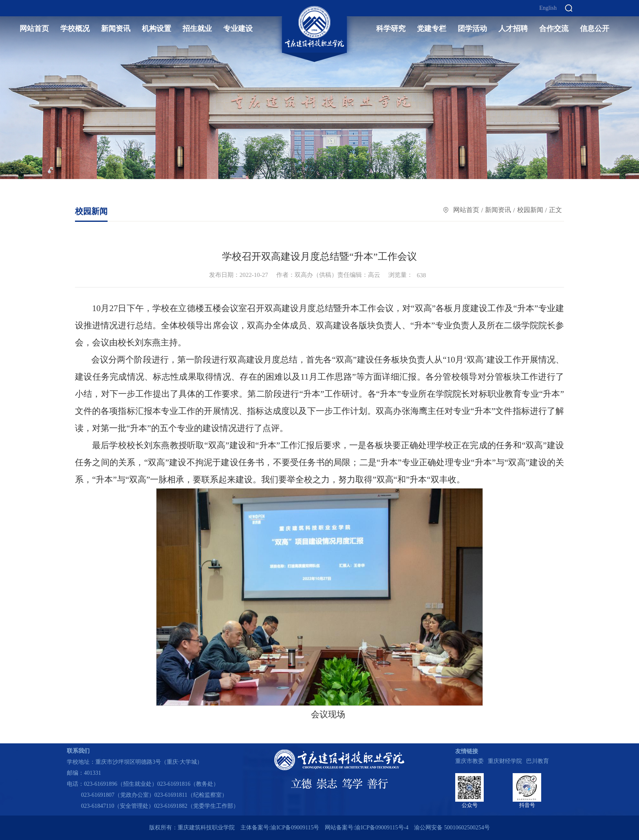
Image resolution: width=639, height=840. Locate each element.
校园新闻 (530, 210)
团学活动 (472, 29)
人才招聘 (513, 29)
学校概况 (75, 29)
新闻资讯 (116, 29)
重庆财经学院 (505, 761)
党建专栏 (432, 29)
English (548, 8)
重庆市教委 (469, 761)
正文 (555, 210)
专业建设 (238, 29)
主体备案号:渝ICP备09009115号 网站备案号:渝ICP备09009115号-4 (324, 828)
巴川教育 (538, 761)
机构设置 (156, 29)
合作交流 (554, 29)
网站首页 (34, 29)
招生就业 (197, 29)
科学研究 (391, 29)
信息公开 (595, 29)
